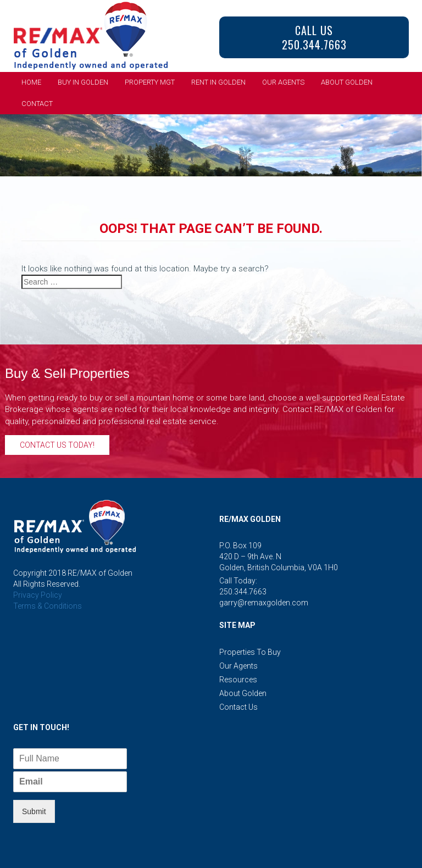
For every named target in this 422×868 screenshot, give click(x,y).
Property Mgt (150, 82)
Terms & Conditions (48, 606)
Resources (238, 680)
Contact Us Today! (57, 445)
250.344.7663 (243, 592)
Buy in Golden (83, 82)
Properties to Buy (250, 652)
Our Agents (283, 82)
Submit (34, 811)
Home (31, 82)
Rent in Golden (218, 82)
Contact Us (238, 707)
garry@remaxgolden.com (264, 603)
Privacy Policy (38, 595)
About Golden (347, 82)
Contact (37, 104)
